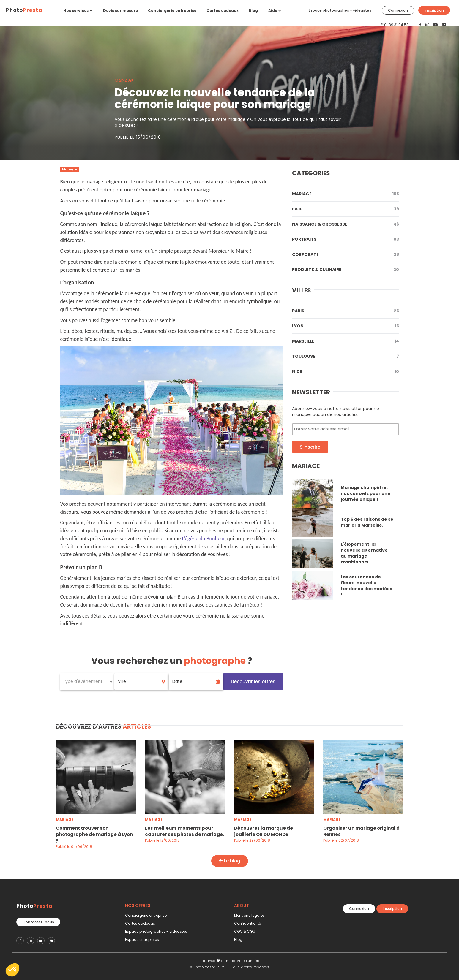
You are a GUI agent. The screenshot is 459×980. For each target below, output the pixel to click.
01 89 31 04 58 (396, 25)
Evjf (346, 209)
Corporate (346, 254)
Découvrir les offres (253, 681)
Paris (346, 311)
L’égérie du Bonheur (203, 539)
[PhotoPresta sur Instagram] (428, 25)
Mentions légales (249, 915)
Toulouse (346, 356)
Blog (253, 11)
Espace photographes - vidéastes (340, 10)
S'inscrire (310, 447)
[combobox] (87, 681)
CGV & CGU (245, 931)
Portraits (346, 239)
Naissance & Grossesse (346, 224)
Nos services (78, 11)
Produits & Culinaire (346, 270)
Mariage (346, 194)
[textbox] (87, 681)
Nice (346, 371)
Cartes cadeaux (223, 11)
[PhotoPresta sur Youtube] (436, 25)
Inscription (434, 10)
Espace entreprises (142, 939)
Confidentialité (247, 923)
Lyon (346, 326)
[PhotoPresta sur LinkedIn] (444, 25)
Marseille (346, 341)
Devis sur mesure (120, 11)
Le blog (230, 861)
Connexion (398, 10)
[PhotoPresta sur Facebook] (421, 25)
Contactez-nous (38, 920)
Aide (275, 11)
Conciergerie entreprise (172, 11)
